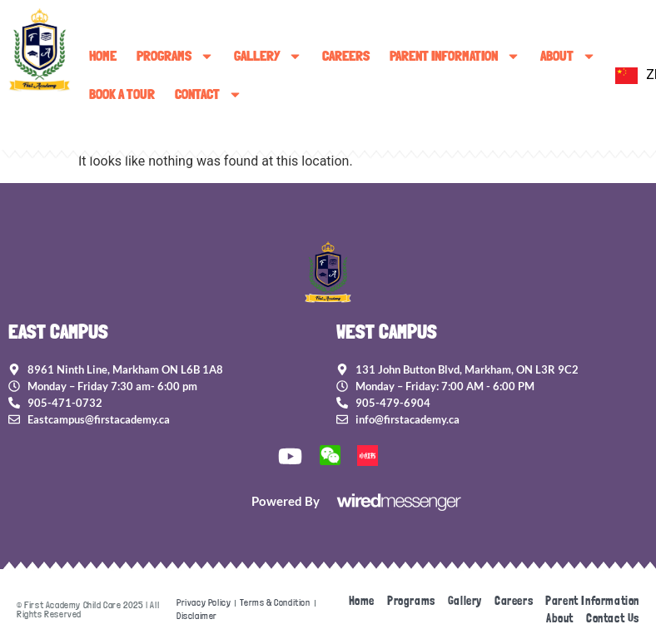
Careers (346, 56)
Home (103, 56)
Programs (175, 56)
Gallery (268, 56)
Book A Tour (122, 94)
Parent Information (455, 56)
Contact (209, 94)
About (568, 56)
